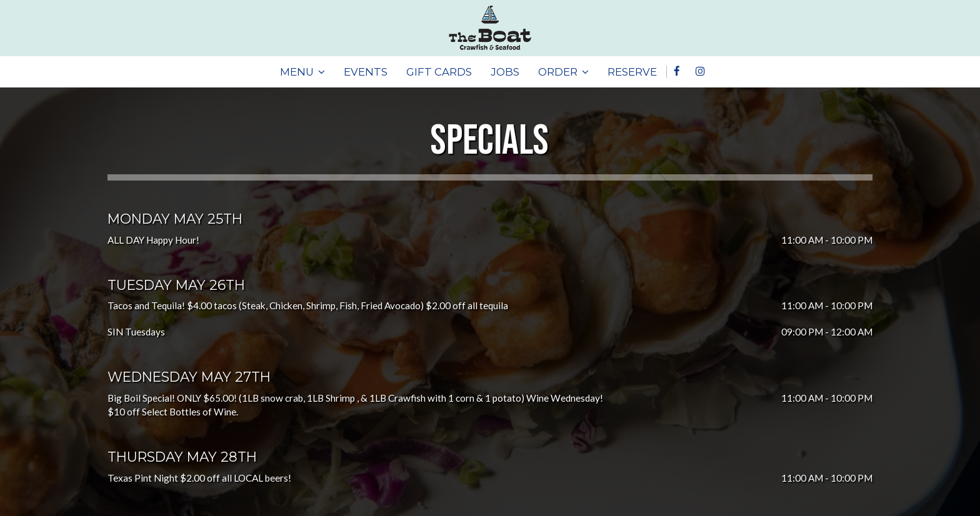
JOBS (505, 72)
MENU (302, 72)
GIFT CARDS (439, 72)
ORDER (563, 72)
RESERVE (632, 72)
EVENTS (366, 72)
